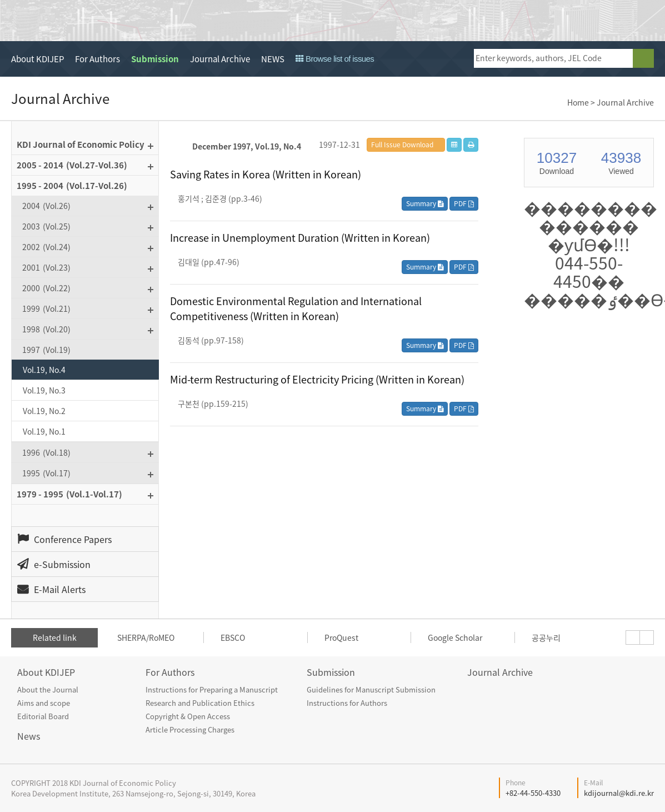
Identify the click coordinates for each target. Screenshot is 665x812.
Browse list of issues (335, 59)
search (643, 58)
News (29, 736)
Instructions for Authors (347, 703)
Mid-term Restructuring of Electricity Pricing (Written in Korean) (317, 379)
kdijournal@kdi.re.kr (619, 793)
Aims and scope (44, 703)
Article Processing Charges (190, 729)
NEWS (273, 59)
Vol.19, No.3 (44, 390)
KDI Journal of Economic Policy (113, 21)
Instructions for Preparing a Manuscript (212, 689)
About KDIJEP (37, 59)
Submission (155, 59)
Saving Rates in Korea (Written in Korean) (266, 174)
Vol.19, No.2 (44, 411)
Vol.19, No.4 (44, 370)
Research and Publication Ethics (200, 703)
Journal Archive (220, 59)
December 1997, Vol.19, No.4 (247, 146)
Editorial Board (43, 716)
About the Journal (48, 689)
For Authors (97, 59)
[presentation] (633, 637)
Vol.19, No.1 (44, 431)
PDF (464, 203)
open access (613, 20)
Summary (425, 203)
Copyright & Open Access (188, 716)
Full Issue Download (402, 145)
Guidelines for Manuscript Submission (371, 689)
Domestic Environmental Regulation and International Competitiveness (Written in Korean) (296, 308)
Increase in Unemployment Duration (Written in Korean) (300, 238)
